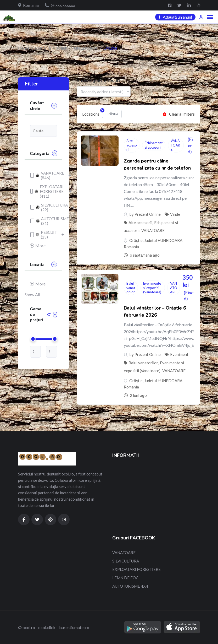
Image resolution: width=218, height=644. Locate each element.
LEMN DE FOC (125, 578)
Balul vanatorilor (131, 288)
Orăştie (110, 113)
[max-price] (52, 352)
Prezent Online (148, 214)
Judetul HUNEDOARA (77, 48)
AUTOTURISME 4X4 (130, 586)
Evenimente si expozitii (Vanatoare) (152, 288)
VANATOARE (175, 145)
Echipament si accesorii (154, 145)
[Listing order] (104, 91)
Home (24, 48)
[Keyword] (44, 131)
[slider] (33, 339)
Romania (43, 48)
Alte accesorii (132, 145)
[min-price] (35, 352)
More (38, 245)
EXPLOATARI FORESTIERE (136, 569)
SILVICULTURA (126, 561)
